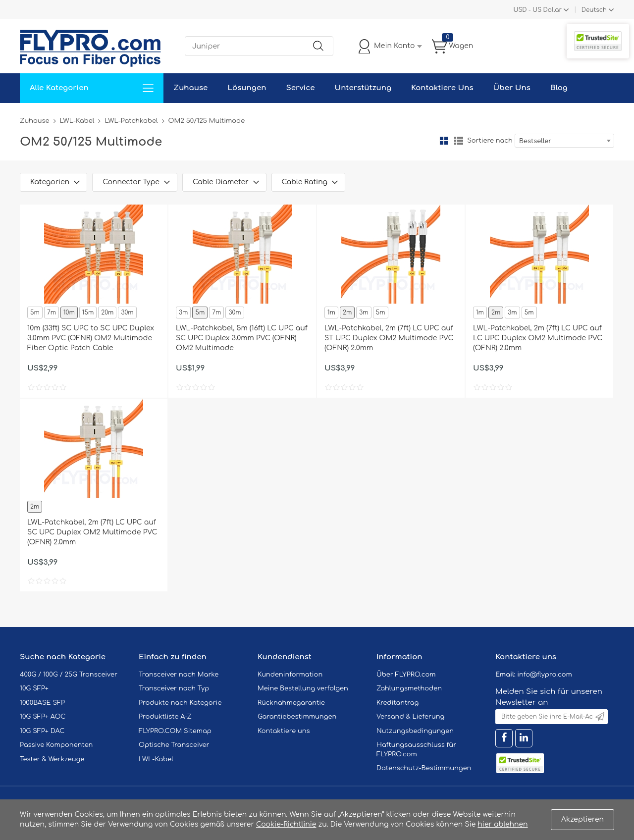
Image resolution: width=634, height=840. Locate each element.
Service (300, 88)
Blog (559, 88)
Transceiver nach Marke (179, 675)
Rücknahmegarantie (291, 703)
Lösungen (247, 88)
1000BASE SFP (42, 703)
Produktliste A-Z (165, 717)
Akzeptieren (582, 819)
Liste (459, 141)
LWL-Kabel (77, 121)
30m (127, 313)
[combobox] (564, 141)
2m (347, 313)
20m (107, 313)
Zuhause (190, 88)
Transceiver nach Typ (174, 688)
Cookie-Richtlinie (286, 824)
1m (331, 313)
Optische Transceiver (174, 745)
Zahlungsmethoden (409, 688)
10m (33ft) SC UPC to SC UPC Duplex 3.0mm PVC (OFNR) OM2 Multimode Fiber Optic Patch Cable (91, 338)
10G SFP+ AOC (43, 717)
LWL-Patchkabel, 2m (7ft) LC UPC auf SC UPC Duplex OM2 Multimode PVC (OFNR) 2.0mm (92, 532)
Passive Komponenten (56, 745)
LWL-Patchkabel (131, 121)
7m (52, 313)
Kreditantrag (397, 703)
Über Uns (512, 88)
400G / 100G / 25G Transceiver (69, 675)
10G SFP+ (34, 688)
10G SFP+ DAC (42, 731)
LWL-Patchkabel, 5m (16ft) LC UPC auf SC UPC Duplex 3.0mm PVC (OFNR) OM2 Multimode (242, 338)
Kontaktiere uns (284, 731)
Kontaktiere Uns (442, 88)
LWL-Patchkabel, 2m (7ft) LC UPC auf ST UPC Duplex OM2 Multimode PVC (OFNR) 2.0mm (389, 338)
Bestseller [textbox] (535, 141)
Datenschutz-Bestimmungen (424, 768)
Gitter (444, 141)
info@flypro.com (545, 675)
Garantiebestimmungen (297, 717)
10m (69, 313)
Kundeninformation (290, 675)
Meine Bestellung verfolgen (303, 688)
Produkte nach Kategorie (180, 703)
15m (88, 313)
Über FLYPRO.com (406, 675)
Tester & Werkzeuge (52, 759)
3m (183, 313)
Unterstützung (363, 88)
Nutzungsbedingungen (415, 731)
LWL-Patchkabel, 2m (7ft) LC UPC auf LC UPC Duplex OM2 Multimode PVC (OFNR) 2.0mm (538, 338)
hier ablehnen (502, 824)
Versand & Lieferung (410, 717)
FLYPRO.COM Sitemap (175, 731)
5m (35, 313)
